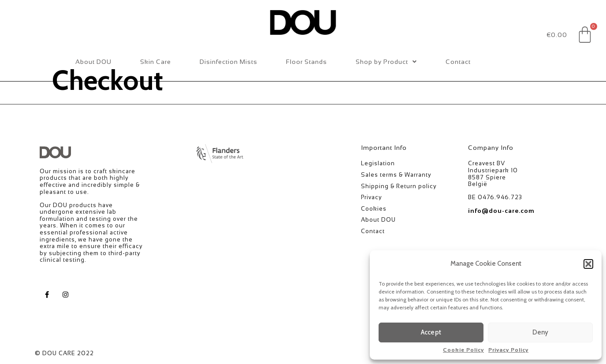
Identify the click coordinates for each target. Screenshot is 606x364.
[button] (588, 264)
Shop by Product (386, 62)
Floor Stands (307, 62)
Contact (458, 62)
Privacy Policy (508, 350)
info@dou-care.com (501, 211)
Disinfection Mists (229, 62)
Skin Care (156, 62)
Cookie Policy (463, 350)
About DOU (93, 62)
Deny (541, 332)
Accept (431, 332)
